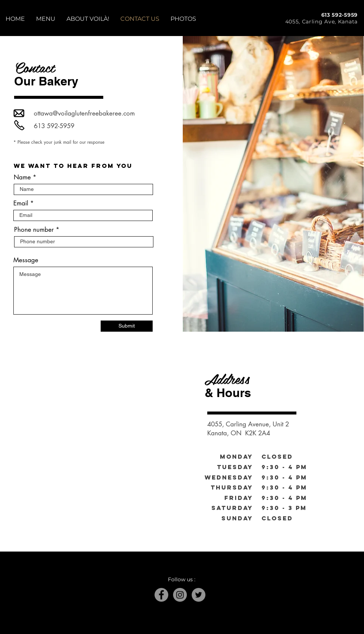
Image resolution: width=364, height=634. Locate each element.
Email (21, 203)
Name (22, 177)
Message (26, 260)
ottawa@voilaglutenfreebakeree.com (84, 113)
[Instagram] (180, 595)
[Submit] (127, 326)
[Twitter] (199, 595)
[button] (46, 19)
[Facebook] (161, 595)
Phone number (34, 230)
